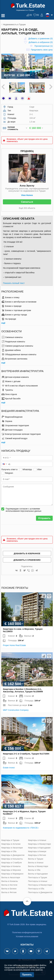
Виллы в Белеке (9, 889)
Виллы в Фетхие (9, 892)
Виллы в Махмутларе (38, 866)
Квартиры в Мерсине (11, 870)
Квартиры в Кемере (37, 851)
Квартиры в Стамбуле (12, 863)
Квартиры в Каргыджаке (39, 848)
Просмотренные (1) (44, 46)
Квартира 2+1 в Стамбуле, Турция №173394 (26, 754)
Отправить (44, 518)
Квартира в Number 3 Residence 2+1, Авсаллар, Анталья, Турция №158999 (23, 690)
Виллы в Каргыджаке (38, 874)
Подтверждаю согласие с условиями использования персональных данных (23, 510)
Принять (27, 975)
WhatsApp (27, 469)
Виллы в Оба (34, 870)
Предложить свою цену (42, 50)
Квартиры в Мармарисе (12, 874)
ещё (3, 323)
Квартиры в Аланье (37, 840)
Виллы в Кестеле (9, 885)
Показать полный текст (14, 283)
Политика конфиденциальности (27, 932)
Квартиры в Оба (9, 851)
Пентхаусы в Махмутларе (40, 885)
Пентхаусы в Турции (38, 877)
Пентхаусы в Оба (36, 889)
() (31, 15)
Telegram (9, 473)
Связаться (27, 202)
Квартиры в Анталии (11, 844)
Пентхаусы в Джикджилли (40, 892)
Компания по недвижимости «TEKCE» (21, 828)
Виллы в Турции (36, 859)
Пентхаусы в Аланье (38, 881)
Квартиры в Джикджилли (13, 855)
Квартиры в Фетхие (37, 855)
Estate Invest (9, 768)
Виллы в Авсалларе (11, 877)
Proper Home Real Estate (14, 645)
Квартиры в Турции (10, 840)
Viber (39, 469)
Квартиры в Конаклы (11, 866)
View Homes (27, 195)
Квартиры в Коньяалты (12, 859)
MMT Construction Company (16, 710)
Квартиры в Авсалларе (12, 848)
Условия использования (27, 936)
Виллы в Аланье (36, 863)
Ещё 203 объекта (27, 208)
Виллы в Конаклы (10, 881)
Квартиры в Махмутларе (40, 844)
